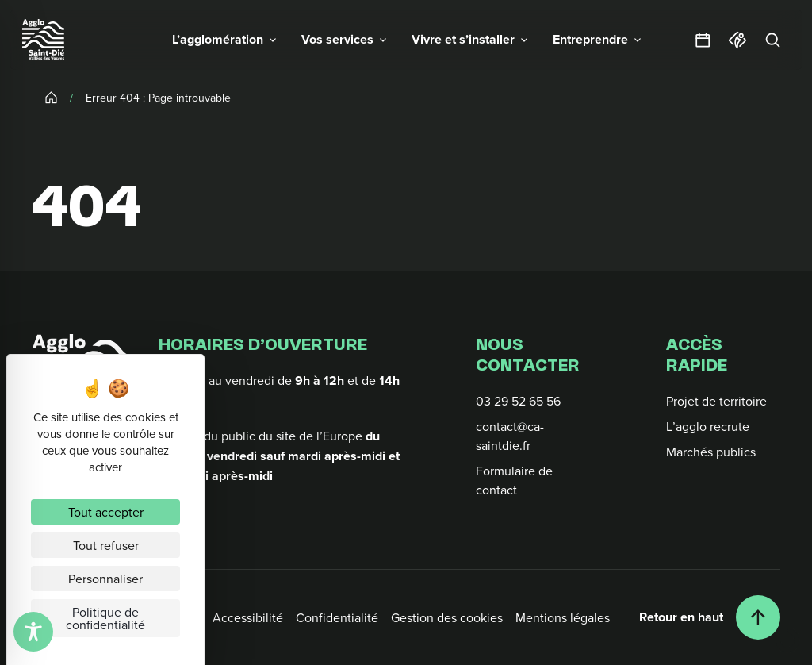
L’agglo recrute (708, 426)
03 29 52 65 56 (518, 401)
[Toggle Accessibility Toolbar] (33, 632)
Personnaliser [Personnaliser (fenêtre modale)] (105, 579)
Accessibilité (248, 617)
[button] (224, 40)
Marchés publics (711, 452)
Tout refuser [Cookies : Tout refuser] (106, 545)
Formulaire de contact (514, 480)
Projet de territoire (716, 401)
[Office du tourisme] (737, 40)
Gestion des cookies (447, 617)
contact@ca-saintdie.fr (510, 436)
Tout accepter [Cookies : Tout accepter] (106, 512)
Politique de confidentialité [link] (105, 618)
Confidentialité (337, 617)
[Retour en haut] (710, 617)
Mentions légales (563, 617)
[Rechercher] (772, 40)
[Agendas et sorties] (703, 40)
